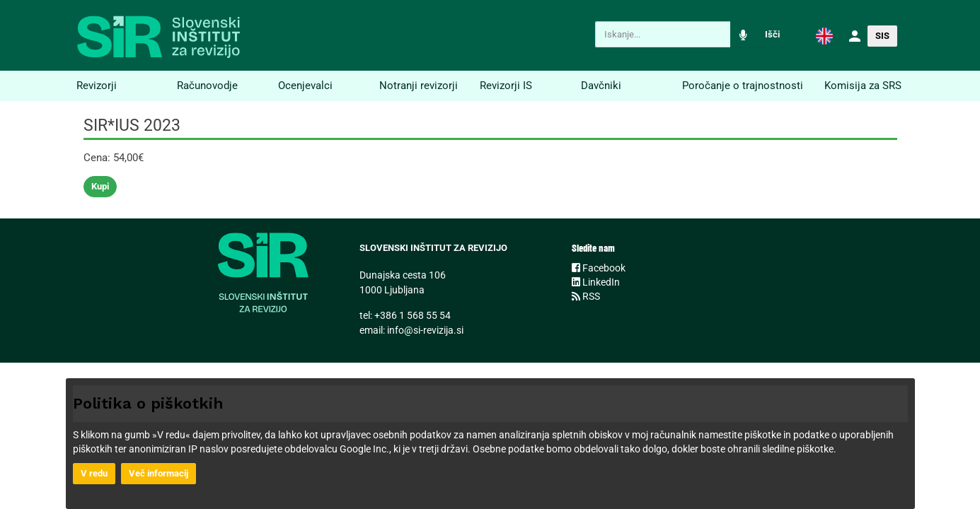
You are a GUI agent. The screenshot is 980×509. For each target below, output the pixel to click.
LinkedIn (596, 282)
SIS (882, 36)
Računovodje (207, 86)
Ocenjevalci (305, 86)
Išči (772, 34)
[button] (824, 35)
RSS (586, 296)
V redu (94, 473)
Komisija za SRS (863, 86)
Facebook (599, 268)
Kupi (100, 186)
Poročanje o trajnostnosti (743, 86)
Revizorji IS (506, 86)
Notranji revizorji (419, 86)
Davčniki (601, 86)
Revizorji (97, 86)
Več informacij (158, 473)
